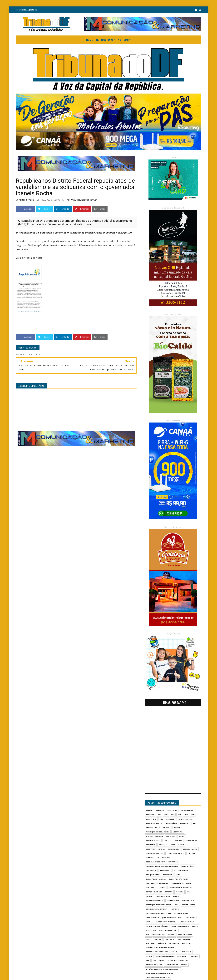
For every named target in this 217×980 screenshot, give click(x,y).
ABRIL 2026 (170, 819)
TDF (154, 961)
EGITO (178, 875)
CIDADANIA (163, 845)
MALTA (195, 926)
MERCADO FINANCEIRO (168, 930)
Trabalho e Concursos (178, 961)
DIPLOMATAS (165, 870)
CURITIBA (150, 858)
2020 (179, 815)
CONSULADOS (174, 849)
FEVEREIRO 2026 (173, 900)
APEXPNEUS (185, 823)
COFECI (181, 845)
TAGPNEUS (194, 956)
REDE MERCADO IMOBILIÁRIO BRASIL (160, 948)
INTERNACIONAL (181, 913)
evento (149, 896)
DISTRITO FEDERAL (181, 870)
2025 (155, 819)
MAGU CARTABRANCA (180, 926)
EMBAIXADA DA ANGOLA (156, 879)
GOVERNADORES (188, 905)
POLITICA (158, 939)
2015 (159, 815)
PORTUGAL (150, 943)
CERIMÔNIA (151, 845)
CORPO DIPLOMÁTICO (175, 853)
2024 (148, 819)
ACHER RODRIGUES (185, 819)
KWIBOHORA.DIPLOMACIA (166, 922)
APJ (194, 823)
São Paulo (187, 952)
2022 (193, 815)
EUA (188, 892)
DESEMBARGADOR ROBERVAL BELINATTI (162, 866)
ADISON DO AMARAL (154, 823)
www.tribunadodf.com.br (84, 200)
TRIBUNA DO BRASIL (154, 965)
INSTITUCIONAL (105, 40)
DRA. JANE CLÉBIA (153, 875)
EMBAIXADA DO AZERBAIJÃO (157, 883)
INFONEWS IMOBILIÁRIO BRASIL (159, 913)
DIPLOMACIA (151, 870)
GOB (177, 905)
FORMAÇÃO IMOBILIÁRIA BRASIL (159, 905)
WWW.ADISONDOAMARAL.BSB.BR (159, 973)
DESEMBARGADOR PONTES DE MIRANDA (162, 862)
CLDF (173, 845)
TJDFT (162, 961)
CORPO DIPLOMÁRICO (155, 853)
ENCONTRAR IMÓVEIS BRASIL (180, 888)
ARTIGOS (167, 828)
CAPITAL (167, 840)
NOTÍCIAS (123, 40)
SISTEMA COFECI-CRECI (165, 956)
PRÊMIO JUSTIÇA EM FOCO (169, 943)
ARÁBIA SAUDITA (153, 828)
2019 (173, 815)
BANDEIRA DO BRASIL (155, 836)
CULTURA (191, 853)
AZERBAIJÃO (178, 832)
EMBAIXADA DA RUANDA (179, 879)
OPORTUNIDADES (185, 935)
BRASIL (182, 836)
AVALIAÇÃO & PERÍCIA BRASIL (158, 832)
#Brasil (149, 810)
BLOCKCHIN (171, 836)
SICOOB (149, 956)
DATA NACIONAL (164, 858)
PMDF (148, 939)
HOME (90, 40)
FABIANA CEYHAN (163, 896)
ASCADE (177, 828)
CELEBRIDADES (191, 840)
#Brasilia (160, 810)
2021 (186, 815)
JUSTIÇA (149, 922)
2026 (161, 819)
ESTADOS (180, 892)
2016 (166, 815)
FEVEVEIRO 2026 (188, 900)
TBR (148, 961)
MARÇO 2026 (151, 930)
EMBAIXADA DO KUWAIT (182, 883)
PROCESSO (186, 943)
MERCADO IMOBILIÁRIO (155, 935)
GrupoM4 (174, 909)
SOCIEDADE (182, 956)
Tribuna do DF (172, 965)
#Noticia (150, 815)
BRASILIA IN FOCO (153, 840)
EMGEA (163, 888)
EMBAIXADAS (151, 888)
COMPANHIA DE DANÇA (155, 849)
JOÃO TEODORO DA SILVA (172, 918)
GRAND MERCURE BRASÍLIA (157, 909)
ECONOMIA (168, 875)
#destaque (172, 810)
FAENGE (176, 896)
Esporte (169, 892)
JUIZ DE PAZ (191, 918)
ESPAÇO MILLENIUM (154, 892)
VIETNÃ (184, 965)
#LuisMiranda (187, 810)
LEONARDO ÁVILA (187, 922)
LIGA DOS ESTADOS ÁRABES (157, 926)
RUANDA (175, 952)
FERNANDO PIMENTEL (155, 900)
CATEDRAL (178, 840)
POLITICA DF (170, 939)
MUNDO (171, 935)
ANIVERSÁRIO (171, 823)
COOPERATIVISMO (190, 849)
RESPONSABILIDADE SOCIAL (157, 952)
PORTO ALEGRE (184, 939)
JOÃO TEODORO (152, 918)
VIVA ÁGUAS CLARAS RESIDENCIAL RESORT (163, 969)
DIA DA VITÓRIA (187, 866)
